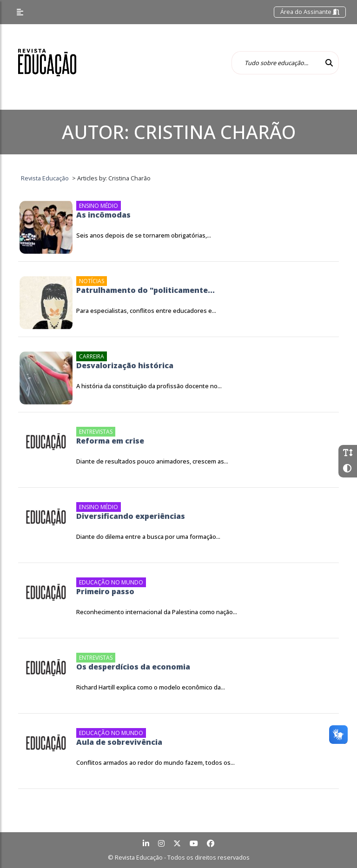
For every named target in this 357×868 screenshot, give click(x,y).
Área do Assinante (310, 12)
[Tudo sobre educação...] (276, 63)
